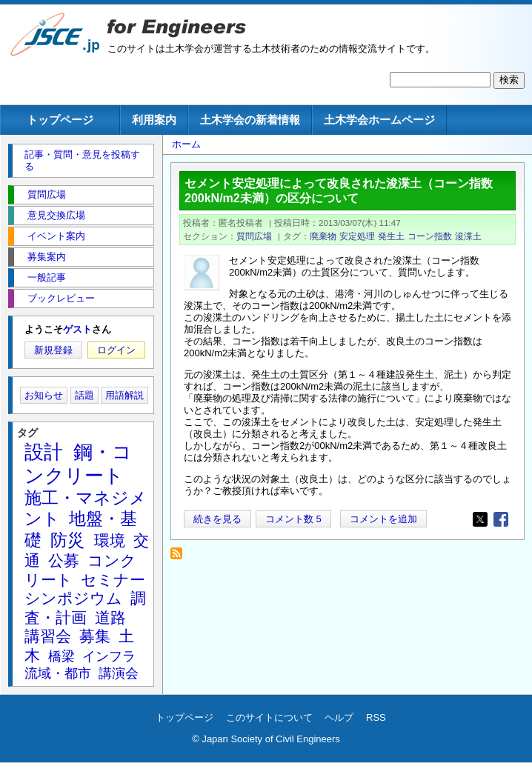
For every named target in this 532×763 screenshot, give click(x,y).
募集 (95, 636)
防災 (67, 540)
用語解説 (124, 395)
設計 (44, 452)
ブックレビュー (61, 298)
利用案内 (154, 120)
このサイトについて (269, 717)
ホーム (186, 144)
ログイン (116, 350)
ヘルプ (339, 717)
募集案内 (47, 257)
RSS (376, 717)
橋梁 (61, 656)
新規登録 (53, 350)
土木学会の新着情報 (250, 120)
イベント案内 (56, 236)
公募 (64, 560)
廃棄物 (323, 236)
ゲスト (77, 329)
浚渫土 (468, 236)
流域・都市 (58, 673)
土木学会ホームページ (379, 120)
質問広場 (254, 236)
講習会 (48, 636)
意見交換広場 (56, 215)
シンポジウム (73, 598)
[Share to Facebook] (501, 519)
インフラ (109, 656)
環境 (110, 540)
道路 (110, 617)
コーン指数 (430, 236)
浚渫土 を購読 (180, 557)
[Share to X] (480, 519)
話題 (84, 395)
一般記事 (47, 277)
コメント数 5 (293, 519)
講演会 (119, 673)
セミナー (113, 580)
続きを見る (217, 519)
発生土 (391, 236)
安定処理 (357, 236)
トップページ (60, 120)
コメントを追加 (383, 519)
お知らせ (44, 395)
